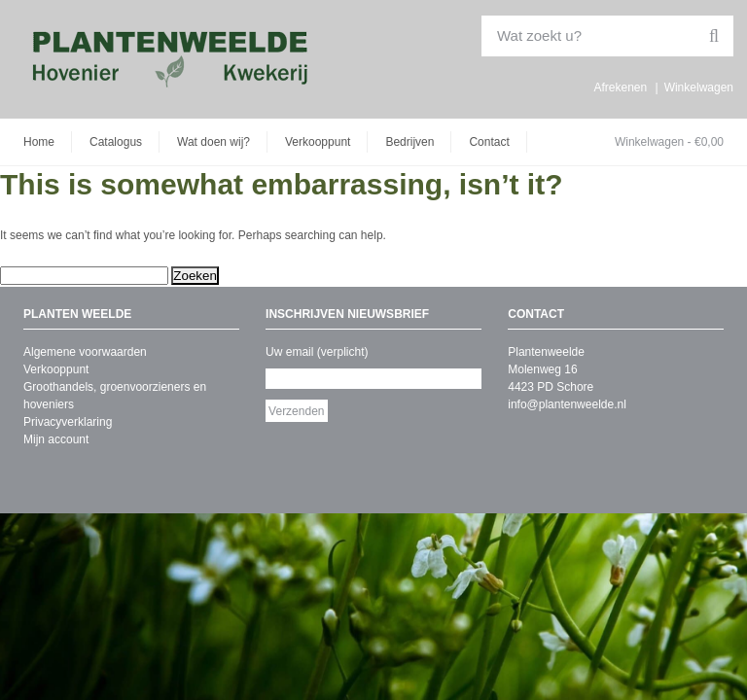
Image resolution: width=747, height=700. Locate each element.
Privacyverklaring (68, 422)
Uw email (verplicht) (317, 352)
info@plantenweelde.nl (567, 404)
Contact (489, 142)
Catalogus (116, 142)
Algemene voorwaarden (85, 352)
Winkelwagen (699, 87)
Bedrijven (409, 142)
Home (39, 142)
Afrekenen (620, 87)
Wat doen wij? (213, 142)
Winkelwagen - (669, 142)
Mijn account (56, 439)
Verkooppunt (318, 142)
